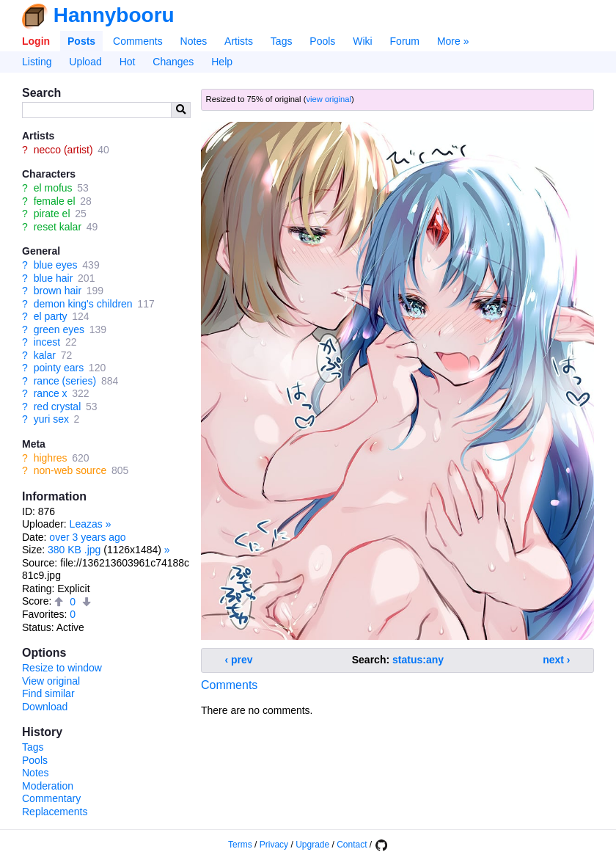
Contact (352, 845)
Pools (322, 41)
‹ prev (239, 660)
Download (45, 707)
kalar (45, 355)
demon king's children (83, 304)
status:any (418, 660)
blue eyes (56, 265)
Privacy (274, 845)
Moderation (48, 786)
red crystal (58, 407)
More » (453, 41)
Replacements (55, 812)
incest (47, 342)
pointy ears (59, 368)
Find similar (48, 693)
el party (51, 316)
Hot (128, 62)
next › (556, 660)
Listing (37, 62)
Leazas (86, 524)
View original (51, 681)
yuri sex (51, 419)
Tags (282, 41)
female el (55, 201)
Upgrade (312, 845)
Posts (81, 41)
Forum (405, 41)
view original (329, 99)
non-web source (70, 470)
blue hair (54, 278)
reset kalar (58, 227)
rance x (51, 393)
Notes (194, 41)
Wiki (362, 41)
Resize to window (62, 668)
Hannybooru (114, 15)
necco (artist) (63, 150)
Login (36, 41)
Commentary (51, 798)
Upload (85, 62)
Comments (138, 41)
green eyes (59, 329)
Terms (240, 845)
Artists (239, 41)
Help (222, 62)
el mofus (53, 188)
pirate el (52, 214)
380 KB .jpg (74, 550)
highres (51, 458)
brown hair (58, 291)
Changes (173, 62)
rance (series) (65, 381)
